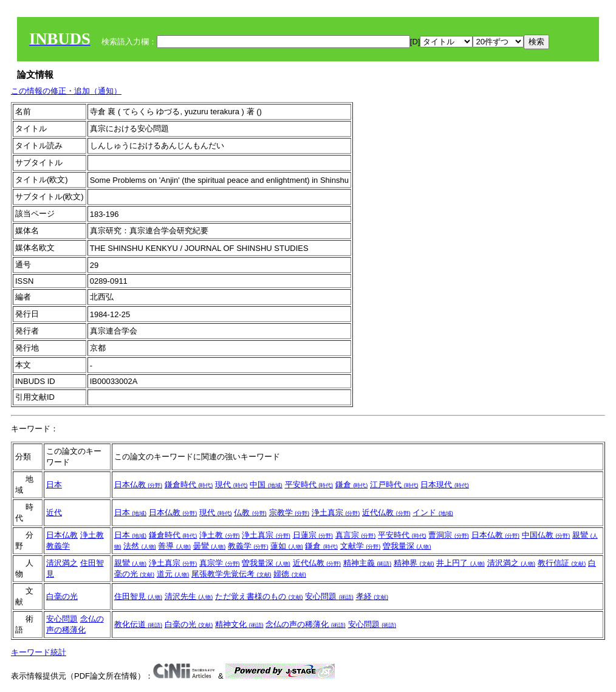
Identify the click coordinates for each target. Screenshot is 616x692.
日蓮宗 (313, 535)
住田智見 (139, 596)
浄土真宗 (336, 512)
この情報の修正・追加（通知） (66, 91)
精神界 (414, 563)
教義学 (58, 546)
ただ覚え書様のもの (259, 596)
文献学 (361, 546)
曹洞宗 (449, 535)
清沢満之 (62, 563)
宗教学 (289, 512)
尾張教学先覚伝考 (231, 574)
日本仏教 (139, 485)
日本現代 (445, 485)
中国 (266, 485)
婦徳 (290, 574)
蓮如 (287, 546)
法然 (140, 546)
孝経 (372, 596)
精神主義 (368, 563)
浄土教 (92, 535)
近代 (54, 512)
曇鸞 (210, 546)
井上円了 (460, 563)
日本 (54, 485)
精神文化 (239, 624)
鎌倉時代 (189, 485)
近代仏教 (386, 512)
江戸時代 (394, 485)
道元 (173, 574)
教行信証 (562, 563)
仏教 (250, 512)
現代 (231, 485)
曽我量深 (407, 546)
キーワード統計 (39, 652)
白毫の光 (62, 596)
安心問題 (329, 596)
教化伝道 (139, 624)
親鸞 (131, 563)
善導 (174, 546)
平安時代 (309, 485)
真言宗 (356, 535)
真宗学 (220, 563)
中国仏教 (546, 535)
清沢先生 (189, 596)
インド (433, 512)
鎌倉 (352, 485)
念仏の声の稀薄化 (306, 624)
